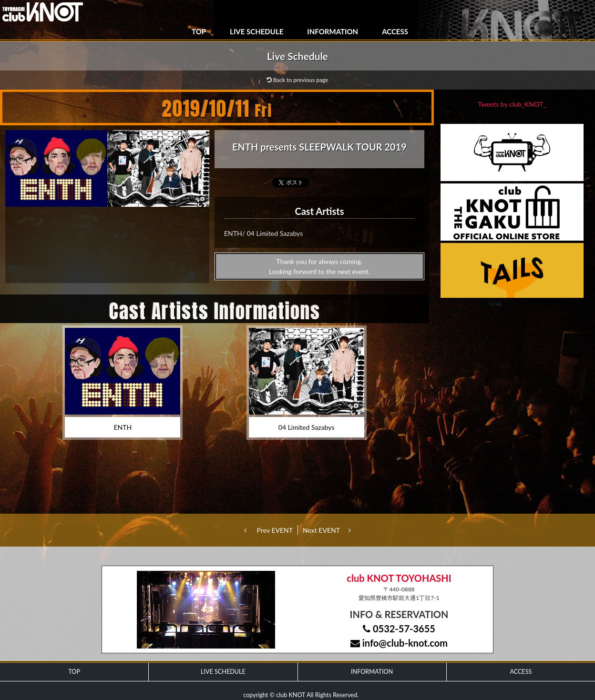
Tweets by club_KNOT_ (512, 104)
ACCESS (395, 31)
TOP (199, 31)
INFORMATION (333, 31)
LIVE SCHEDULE (256, 31)
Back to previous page (298, 80)
